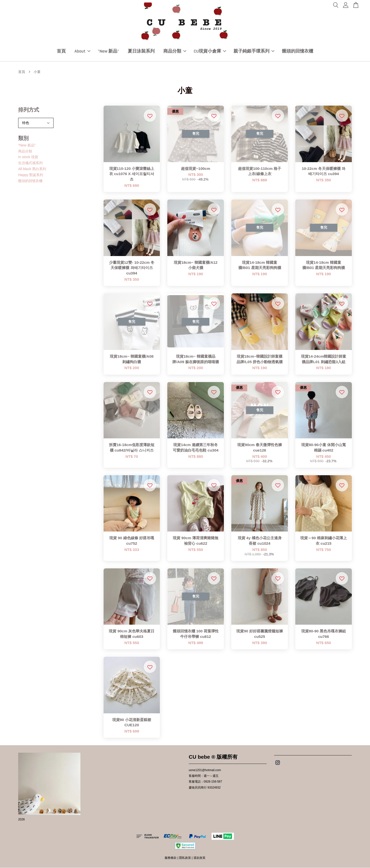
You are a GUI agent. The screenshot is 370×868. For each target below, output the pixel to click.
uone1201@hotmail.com (205, 770)
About (82, 51)
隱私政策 (185, 858)
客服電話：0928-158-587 (205, 782)
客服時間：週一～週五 (204, 776)
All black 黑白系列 (32, 169)
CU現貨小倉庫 (210, 51)
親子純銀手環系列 (254, 51)
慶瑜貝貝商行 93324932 (205, 788)
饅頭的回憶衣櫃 (298, 51)
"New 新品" (108, 51)
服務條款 (171, 858)
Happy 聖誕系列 (31, 175)
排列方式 (29, 110)
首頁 (61, 51)
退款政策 (199, 858)
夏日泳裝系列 (141, 51)
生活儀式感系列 (30, 163)
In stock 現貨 (28, 157)
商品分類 (175, 51)
